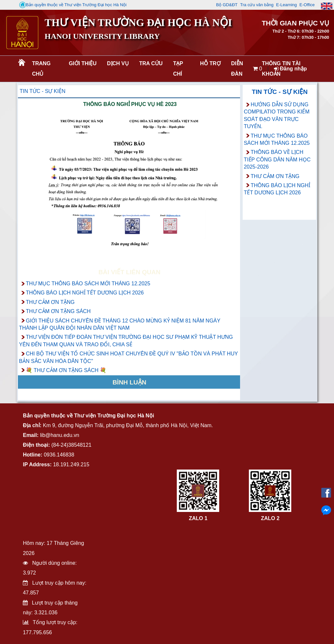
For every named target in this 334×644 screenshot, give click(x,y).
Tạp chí (178, 69)
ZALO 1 (198, 518)
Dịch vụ (118, 63)
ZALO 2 (270, 518)
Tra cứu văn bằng (257, 5)
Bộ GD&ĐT (227, 5)
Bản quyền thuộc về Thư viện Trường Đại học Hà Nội (73, 5)
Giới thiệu (83, 63)
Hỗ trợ (210, 63)
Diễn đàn (237, 69)
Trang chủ (41, 69)
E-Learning (286, 5)
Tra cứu (151, 63)
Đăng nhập (290, 69)
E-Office (307, 5)
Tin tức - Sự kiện (42, 91)
